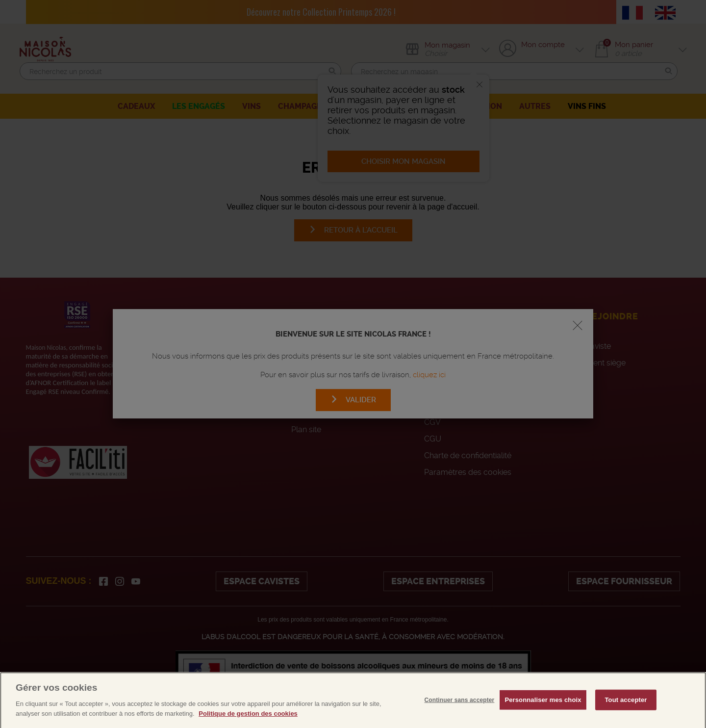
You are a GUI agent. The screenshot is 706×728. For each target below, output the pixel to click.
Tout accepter (626, 707)
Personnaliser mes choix (543, 707)
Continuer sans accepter (460, 707)
